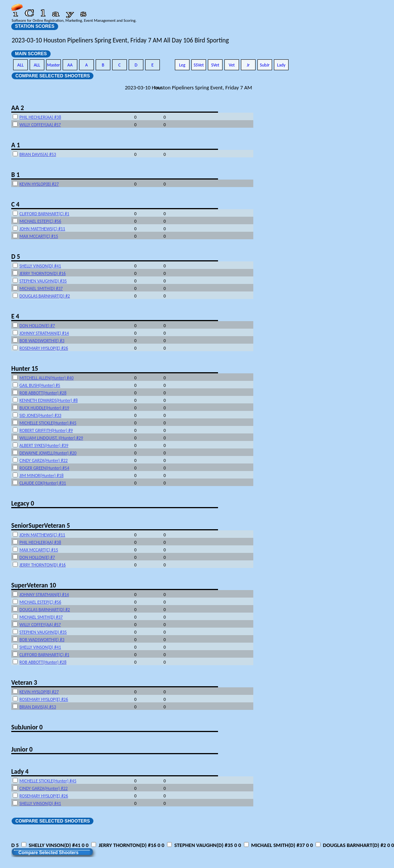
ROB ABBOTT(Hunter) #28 (43, 393)
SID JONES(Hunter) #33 (41, 415)
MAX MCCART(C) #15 (39, 236)
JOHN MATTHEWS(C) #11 (42, 229)
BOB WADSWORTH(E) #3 (42, 341)
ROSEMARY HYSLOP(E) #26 (44, 348)
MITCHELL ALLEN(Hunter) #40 (47, 378)
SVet (215, 65)
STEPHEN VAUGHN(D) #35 (43, 281)
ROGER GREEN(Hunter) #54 (44, 468)
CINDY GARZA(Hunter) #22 (44, 460)
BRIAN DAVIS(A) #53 (38, 154)
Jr (248, 65)
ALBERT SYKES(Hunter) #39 (44, 445)
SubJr (265, 65)
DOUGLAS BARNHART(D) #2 (45, 296)
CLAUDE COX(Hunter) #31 (43, 483)
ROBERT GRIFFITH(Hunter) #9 (46, 430)
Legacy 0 (23, 503)
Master (53, 65)
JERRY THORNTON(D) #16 (43, 273)
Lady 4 (20, 771)
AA (70, 65)
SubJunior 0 (27, 727)
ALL (20, 65)
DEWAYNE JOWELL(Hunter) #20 (48, 453)
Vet (232, 65)
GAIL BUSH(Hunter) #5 (40, 385)
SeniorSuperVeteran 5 (41, 525)
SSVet (199, 65)
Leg (182, 65)
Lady (281, 65)
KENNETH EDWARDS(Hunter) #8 (49, 400)
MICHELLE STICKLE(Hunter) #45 (48, 423)
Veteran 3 (24, 682)
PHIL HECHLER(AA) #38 (40, 117)
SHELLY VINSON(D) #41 (40, 266)
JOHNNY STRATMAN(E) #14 (44, 333)
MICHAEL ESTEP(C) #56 (40, 221)
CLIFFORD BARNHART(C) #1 (44, 214)
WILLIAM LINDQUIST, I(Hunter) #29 (51, 438)
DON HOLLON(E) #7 (37, 326)
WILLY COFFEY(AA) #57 (40, 125)
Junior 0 (22, 749)
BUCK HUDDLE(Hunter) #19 (44, 408)
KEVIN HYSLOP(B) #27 (39, 184)
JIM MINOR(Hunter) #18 (41, 476)
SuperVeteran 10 (34, 585)
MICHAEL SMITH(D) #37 (41, 288)
